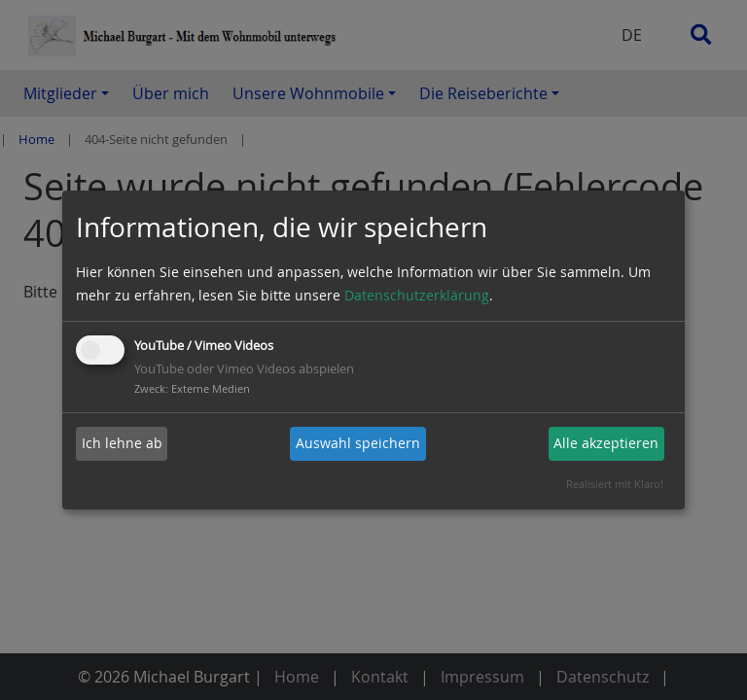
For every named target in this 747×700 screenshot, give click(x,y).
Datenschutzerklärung (417, 295)
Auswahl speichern (358, 443)
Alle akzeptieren (606, 443)
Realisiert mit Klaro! (615, 484)
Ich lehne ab (122, 443)
